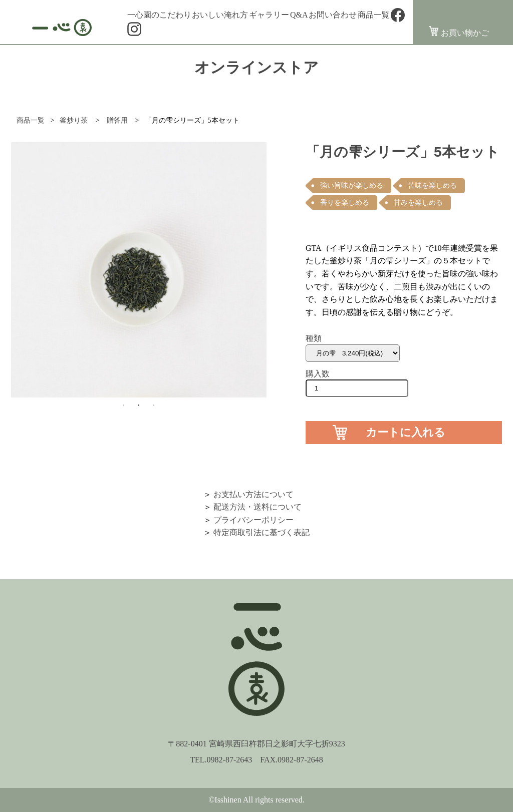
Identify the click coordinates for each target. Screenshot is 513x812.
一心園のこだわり (159, 15)
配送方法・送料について (258, 507)
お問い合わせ (333, 15)
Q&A (299, 15)
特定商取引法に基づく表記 (262, 532)
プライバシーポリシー (253, 520)
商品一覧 (374, 15)
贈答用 (117, 120)
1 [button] (124, 405)
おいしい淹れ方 (220, 15)
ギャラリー (269, 15)
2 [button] (139, 405)
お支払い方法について (253, 494)
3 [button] (154, 405)
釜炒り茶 (74, 120)
